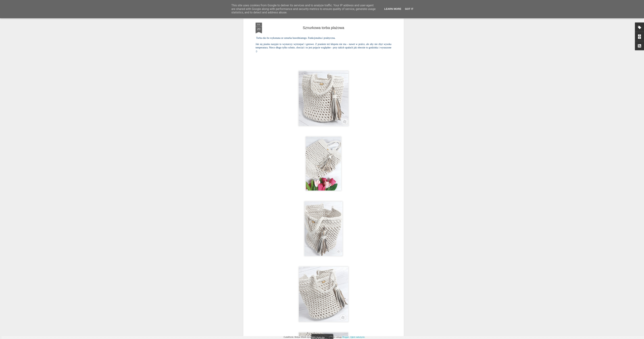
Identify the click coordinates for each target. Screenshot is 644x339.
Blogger (346, 337)
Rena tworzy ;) (344, 260)
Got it (409, 9)
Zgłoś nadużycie (357, 337)
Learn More (393, 9)
